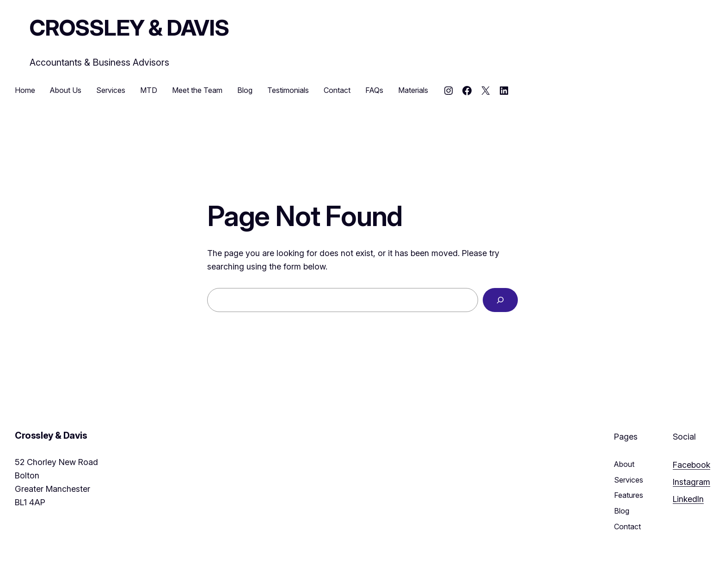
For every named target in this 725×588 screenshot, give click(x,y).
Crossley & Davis (129, 28)
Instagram (691, 482)
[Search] (500, 300)
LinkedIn (688, 499)
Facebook (691, 465)
